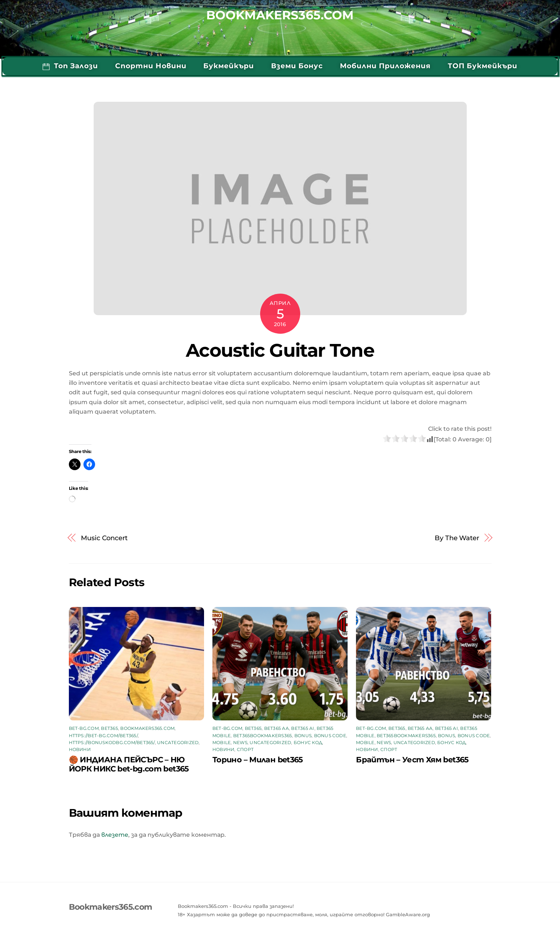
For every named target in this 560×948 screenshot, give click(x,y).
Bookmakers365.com (280, 16)
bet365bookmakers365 (263, 736)
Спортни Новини (151, 66)
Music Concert (104, 538)
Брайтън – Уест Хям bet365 (412, 760)
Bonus (303, 736)
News (240, 742)
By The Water (457, 538)
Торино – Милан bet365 (258, 760)
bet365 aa (277, 728)
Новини (80, 749)
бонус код (308, 742)
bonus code (330, 736)
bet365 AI (303, 728)
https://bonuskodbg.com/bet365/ (112, 742)
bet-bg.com (84, 728)
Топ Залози (70, 66)
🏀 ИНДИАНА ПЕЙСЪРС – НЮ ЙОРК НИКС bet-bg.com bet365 (129, 764)
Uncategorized (178, 742)
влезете (115, 835)
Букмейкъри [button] (229, 66)
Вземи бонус (297, 66)
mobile (222, 742)
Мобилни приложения (385, 66)
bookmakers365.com (147, 728)
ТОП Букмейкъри (483, 66)
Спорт (245, 749)
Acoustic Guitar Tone (280, 350)
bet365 (109, 728)
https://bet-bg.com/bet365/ (103, 736)
